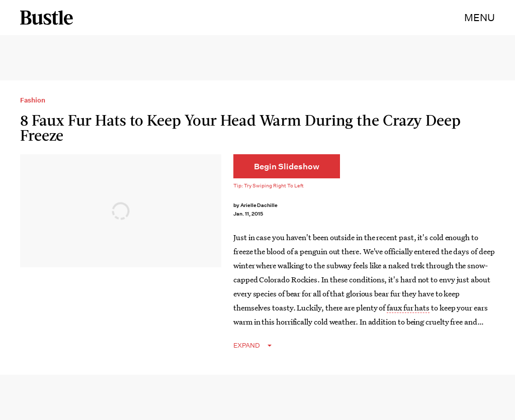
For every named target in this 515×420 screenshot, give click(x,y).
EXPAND (247, 345)
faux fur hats (408, 307)
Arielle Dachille (259, 205)
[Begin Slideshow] (287, 166)
